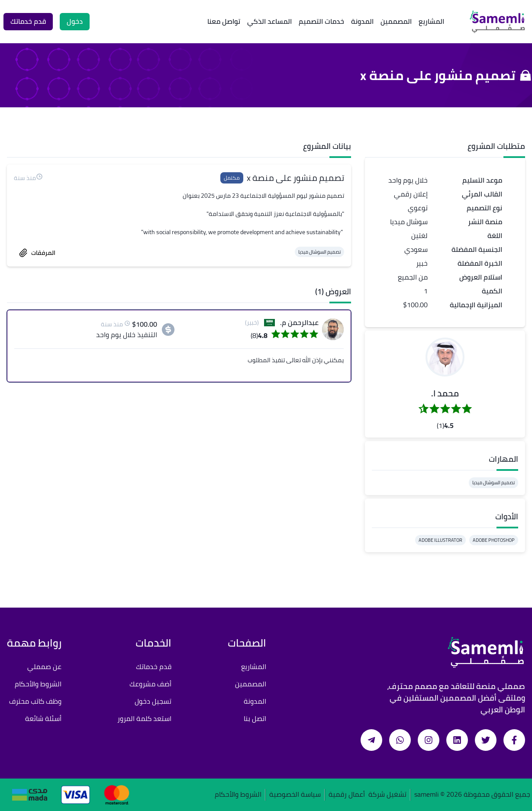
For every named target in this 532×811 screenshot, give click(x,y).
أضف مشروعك (150, 684)
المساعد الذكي (269, 21)
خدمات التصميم (321, 21)
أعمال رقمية (347, 795)
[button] (445, 357)
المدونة (362, 21)
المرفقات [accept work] (37, 253)
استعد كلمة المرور (144, 718)
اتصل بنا (255, 718)
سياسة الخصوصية (295, 795)
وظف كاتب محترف (35, 701)
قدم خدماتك (154, 666)
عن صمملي (44, 666)
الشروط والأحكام (38, 684)
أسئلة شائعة (43, 718)
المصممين (396, 21)
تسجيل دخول (153, 701)
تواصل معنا (224, 21)
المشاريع (431, 21)
